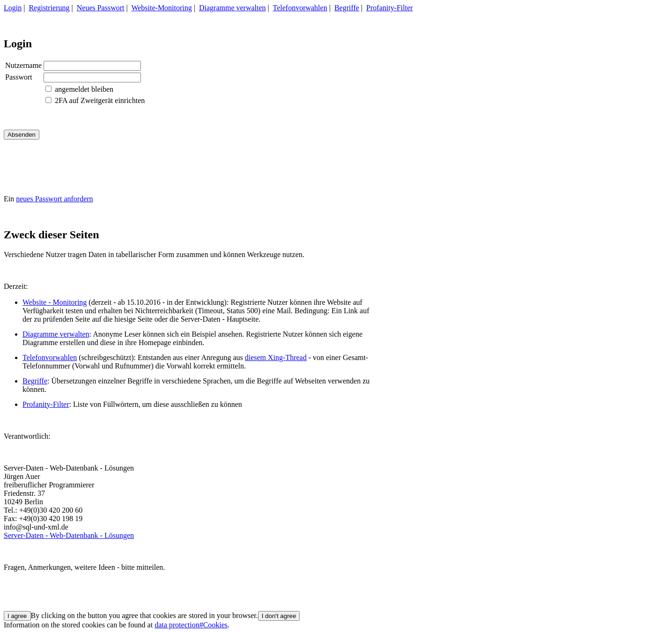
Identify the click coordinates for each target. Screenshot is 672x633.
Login (13, 8)
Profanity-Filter (390, 8)
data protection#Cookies (191, 625)
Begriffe (347, 8)
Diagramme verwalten (233, 8)
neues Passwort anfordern (54, 199)
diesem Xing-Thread (276, 357)
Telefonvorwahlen (300, 8)
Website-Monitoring (161, 8)
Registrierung (49, 8)
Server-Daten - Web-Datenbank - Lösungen (69, 535)
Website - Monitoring (55, 302)
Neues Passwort (101, 8)
